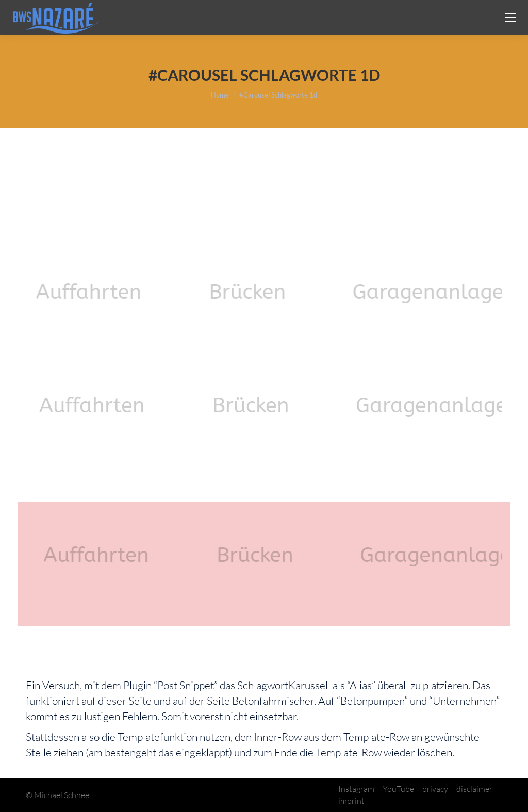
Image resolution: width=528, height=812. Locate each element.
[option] (104, 292)
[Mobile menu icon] (510, 18)
